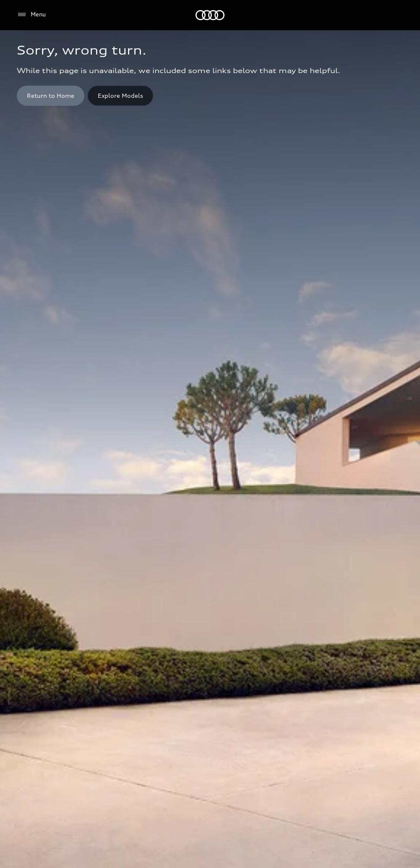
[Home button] (51, 96)
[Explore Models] (120, 96)
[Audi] (210, 15)
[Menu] (31, 15)
